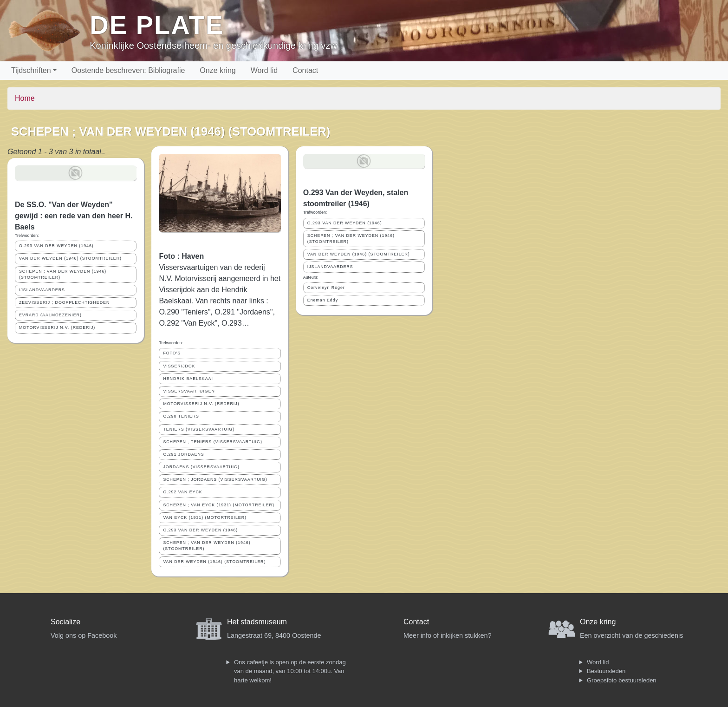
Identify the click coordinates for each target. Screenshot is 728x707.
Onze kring (218, 70)
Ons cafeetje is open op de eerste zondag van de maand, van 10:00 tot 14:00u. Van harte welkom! (290, 671)
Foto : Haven (181, 256)
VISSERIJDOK (179, 366)
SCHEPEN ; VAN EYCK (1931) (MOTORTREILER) (218, 505)
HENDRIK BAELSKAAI (188, 379)
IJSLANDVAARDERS (42, 290)
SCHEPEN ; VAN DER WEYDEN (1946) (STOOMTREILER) (63, 274)
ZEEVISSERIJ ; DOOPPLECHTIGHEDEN (64, 302)
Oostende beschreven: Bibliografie (128, 70)
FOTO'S (172, 353)
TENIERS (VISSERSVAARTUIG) (199, 429)
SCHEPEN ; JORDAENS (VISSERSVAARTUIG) (215, 479)
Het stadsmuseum (257, 622)
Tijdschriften (31, 70)
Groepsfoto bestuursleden (622, 680)
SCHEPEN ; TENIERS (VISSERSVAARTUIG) (212, 442)
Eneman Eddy (323, 300)
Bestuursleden (606, 671)
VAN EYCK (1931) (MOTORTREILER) (205, 517)
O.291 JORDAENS (183, 454)
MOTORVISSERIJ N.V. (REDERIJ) (57, 327)
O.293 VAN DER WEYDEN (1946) (56, 246)
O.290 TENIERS (181, 416)
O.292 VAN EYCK (182, 492)
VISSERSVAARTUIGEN (189, 391)
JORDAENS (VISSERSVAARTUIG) (201, 467)
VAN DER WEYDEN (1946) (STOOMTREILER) (70, 258)
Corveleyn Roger (326, 288)
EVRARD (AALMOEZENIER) (50, 315)
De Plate (157, 25)
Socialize (65, 622)
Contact (305, 70)
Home (25, 98)
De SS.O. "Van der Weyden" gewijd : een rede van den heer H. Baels (74, 216)
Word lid (264, 70)
